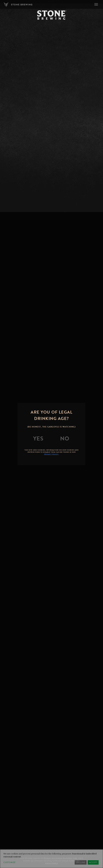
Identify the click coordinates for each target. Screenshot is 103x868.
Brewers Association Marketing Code (61, 858)
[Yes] (38, 439)
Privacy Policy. (52, 454)
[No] (65, 439)
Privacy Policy (52, 863)
